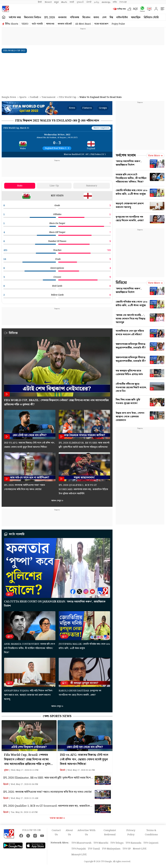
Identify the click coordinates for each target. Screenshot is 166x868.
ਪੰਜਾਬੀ (89, 2)
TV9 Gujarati (151, 843)
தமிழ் (97, 2)
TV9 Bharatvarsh (81, 843)
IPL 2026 (50, 17)
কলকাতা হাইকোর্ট (65, 24)
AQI (135, 9)
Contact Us (56, 833)
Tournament (48, 97)
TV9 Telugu (117, 843)
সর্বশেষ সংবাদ (126, 155)
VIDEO (25, 24)
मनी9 (115, 2)
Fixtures (87, 108)
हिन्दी (40, 2)
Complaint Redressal (110, 833)
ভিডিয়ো (13, 333)
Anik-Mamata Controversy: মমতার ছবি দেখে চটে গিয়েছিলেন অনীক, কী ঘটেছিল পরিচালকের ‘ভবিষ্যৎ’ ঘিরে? (30, 648)
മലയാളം (106, 2)
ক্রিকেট (62, 770)
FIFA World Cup (67, 97)
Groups (103, 108)
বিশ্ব (111, 17)
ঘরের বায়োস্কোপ (101, 24)
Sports (23, 97)
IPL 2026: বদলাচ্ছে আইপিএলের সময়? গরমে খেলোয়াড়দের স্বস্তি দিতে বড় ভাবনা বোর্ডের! (48, 792)
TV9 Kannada (133, 843)
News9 (48, 2)
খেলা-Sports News (57, 716)
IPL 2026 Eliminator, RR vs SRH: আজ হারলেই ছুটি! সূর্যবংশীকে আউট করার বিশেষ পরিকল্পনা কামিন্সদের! (48, 778)
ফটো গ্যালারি (37, 24)
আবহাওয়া (50, 24)
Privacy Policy (131, 833)
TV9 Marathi (101, 843)
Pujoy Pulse (118, 24)
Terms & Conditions (151, 833)
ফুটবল (6, 770)
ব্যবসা (96, 17)
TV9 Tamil (94, 849)
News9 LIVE (140, 849)
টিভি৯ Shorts (12, 24)
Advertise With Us (86, 833)
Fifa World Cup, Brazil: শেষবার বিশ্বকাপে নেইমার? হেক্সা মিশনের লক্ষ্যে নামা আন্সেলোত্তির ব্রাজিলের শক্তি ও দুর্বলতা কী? (28, 760)
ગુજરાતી (80, 2)
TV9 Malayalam (111, 849)
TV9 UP (127, 849)
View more (155, 156)
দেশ (104, 17)
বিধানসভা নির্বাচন (33, 17)
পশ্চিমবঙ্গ (74, 17)
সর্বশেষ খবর (15, 17)
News (72, 108)
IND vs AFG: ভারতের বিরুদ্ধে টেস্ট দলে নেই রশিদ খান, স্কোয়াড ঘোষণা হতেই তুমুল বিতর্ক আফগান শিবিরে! (84, 760)
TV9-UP (123, 2)
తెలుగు (64, 2)
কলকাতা (62, 17)
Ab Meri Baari (83, 24)
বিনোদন (86, 17)
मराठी (72, 2)
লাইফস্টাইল (122, 17)
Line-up (54, 186)
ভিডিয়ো (121, 283)
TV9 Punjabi (79, 849)
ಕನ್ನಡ (56, 2)
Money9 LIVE (79, 855)
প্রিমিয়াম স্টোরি (151, 17)
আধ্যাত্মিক (136, 17)
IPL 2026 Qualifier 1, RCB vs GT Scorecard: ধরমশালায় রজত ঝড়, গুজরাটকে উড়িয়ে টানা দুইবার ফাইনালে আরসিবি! (83, 489)
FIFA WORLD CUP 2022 (14, 51)
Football (34, 97)
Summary (92, 186)
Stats (20, 186)
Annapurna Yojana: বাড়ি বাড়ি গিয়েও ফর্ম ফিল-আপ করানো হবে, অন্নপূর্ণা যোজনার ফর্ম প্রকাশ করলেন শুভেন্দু (29, 695)
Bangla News (9, 97)
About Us (69, 833)
